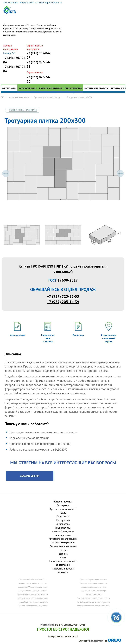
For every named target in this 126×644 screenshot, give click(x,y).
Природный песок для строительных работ (93, 606)
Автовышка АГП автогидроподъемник (33, 587)
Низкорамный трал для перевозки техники (94, 598)
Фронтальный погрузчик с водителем (33, 606)
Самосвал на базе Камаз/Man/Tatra (33, 580)
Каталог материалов (51, 88)
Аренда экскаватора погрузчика (94, 587)
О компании (9, 88)
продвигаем (96, 641)
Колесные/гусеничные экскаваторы (93, 583)
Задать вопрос (11, 2)
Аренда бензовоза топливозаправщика (33, 598)
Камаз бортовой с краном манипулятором (93, 602)
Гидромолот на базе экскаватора (93, 591)
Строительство (73, 88)
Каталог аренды (28, 88)
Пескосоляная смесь (94, 594)
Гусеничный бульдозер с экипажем (94, 580)
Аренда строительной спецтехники (33, 583)
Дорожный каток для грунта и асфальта (33, 594)
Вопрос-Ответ (27, 2)
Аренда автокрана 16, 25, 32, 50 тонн (33, 591)
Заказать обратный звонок (49, 2)
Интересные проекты (96, 88)
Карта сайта (48, 625)
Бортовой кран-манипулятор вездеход (33, 602)
